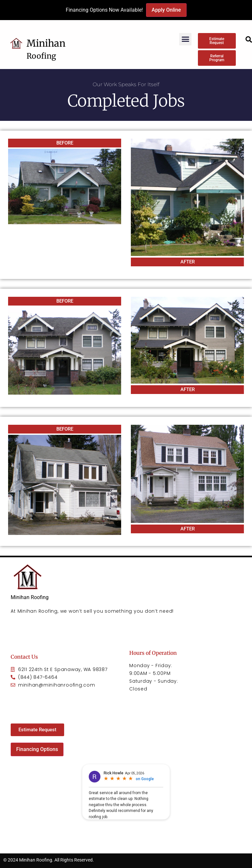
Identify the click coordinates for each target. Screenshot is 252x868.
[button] (185, 39)
